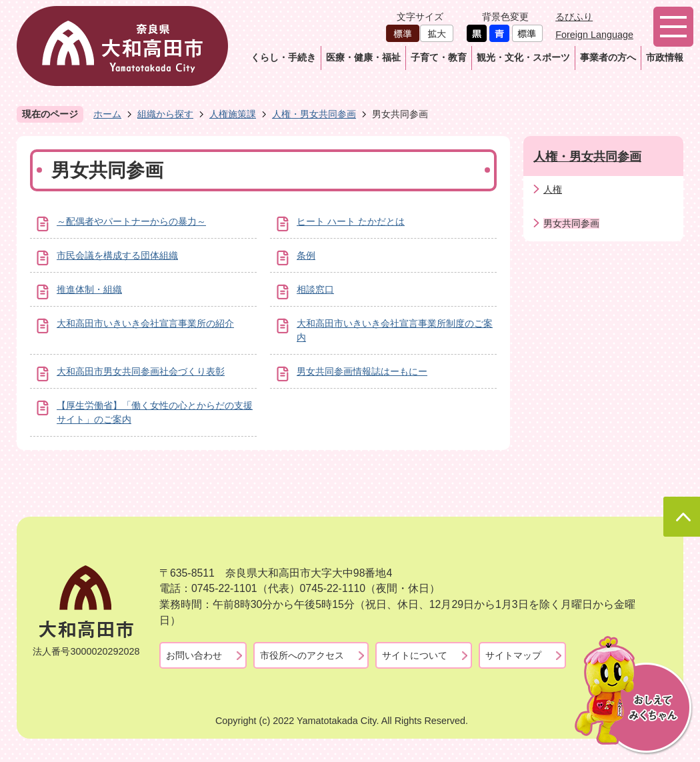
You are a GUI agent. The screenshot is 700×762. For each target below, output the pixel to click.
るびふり (574, 17)
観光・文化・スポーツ (523, 57)
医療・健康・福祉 (363, 57)
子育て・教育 (439, 57)
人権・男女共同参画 (314, 114)
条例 (306, 255)
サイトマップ (513, 655)
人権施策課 (233, 114)
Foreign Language (594, 35)
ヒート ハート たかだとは (351, 221)
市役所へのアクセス (302, 655)
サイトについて (415, 655)
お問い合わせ (194, 655)
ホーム (107, 114)
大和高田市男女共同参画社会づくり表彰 (141, 371)
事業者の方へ (608, 57)
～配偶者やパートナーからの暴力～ (131, 221)
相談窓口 (315, 289)
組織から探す (165, 114)
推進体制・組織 (89, 289)
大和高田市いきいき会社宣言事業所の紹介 (145, 323)
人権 (553, 189)
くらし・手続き (283, 57)
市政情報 (665, 57)
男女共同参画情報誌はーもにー (362, 371)
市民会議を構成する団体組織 (117, 255)
